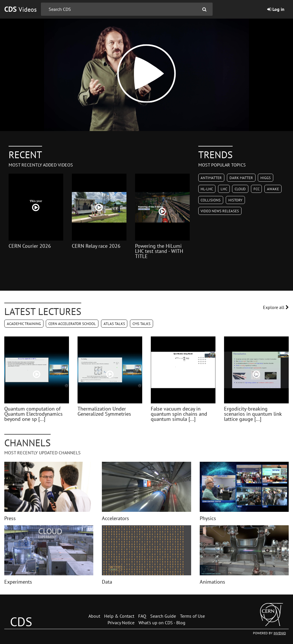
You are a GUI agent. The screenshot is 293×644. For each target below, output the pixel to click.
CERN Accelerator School (72, 324)
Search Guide (163, 616)
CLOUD (240, 189)
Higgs (266, 178)
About (94, 616)
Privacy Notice (121, 623)
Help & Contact (119, 616)
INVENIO (280, 633)
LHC (224, 189)
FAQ (142, 616)
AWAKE (273, 189)
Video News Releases (220, 211)
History (235, 200)
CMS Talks (141, 324)
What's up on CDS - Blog (162, 623)
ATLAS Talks (114, 324)
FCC (257, 189)
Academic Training (24, 324)
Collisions (211, 200)
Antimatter (211, 178)
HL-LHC (207, 189)
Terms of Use (192, 616)
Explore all (276, 307)
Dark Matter (241, 178)
